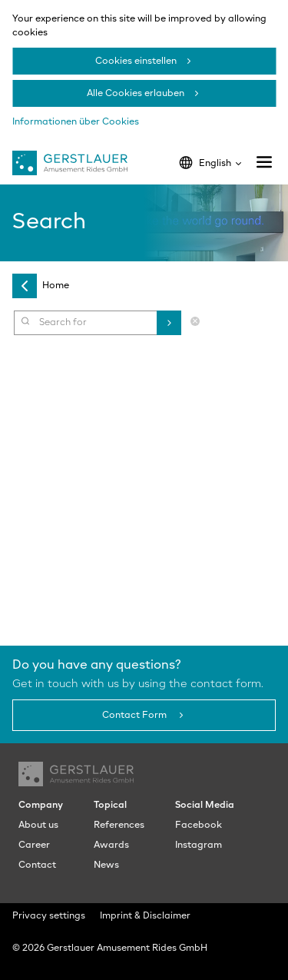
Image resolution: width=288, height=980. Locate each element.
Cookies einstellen (136, 61)
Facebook (199, 826)
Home (56, 286)
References (119, 826)
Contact (37, 865)
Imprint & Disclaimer (145, 916)
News (106, 865)
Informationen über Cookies (76, 122)
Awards (111, 845)
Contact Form (136, 716)
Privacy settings (49, 916)
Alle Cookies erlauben (136, 94)
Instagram (199, 845)
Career (34, 845)
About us (38, 826)
